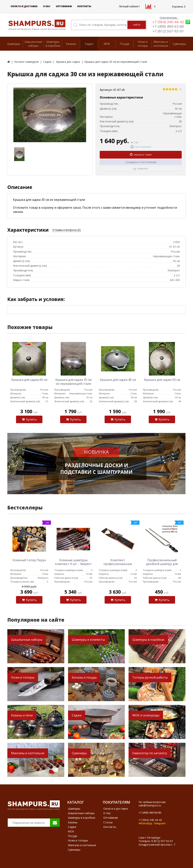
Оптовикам (64, 6)
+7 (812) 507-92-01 (168, 31)
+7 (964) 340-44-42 (168, 22)
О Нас (47, 6)
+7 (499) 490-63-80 (168, 26)
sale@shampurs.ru (150, 805)
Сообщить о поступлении (141, 162)
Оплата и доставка (24, 6)
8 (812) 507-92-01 (162, 841)
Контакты (84, 6)
